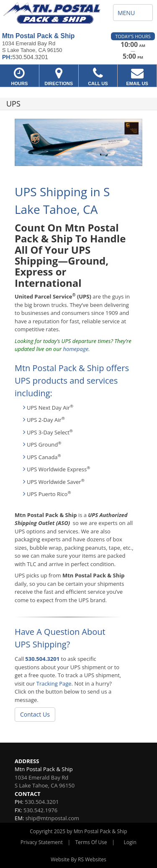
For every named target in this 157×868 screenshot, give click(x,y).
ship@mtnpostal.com (52, 818)
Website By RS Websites (78, 859)
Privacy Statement (42, 842)
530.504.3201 (42, 659)
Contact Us (35, 714)
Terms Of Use (91, 842)
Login (130, 842)
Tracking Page (54, 683)
